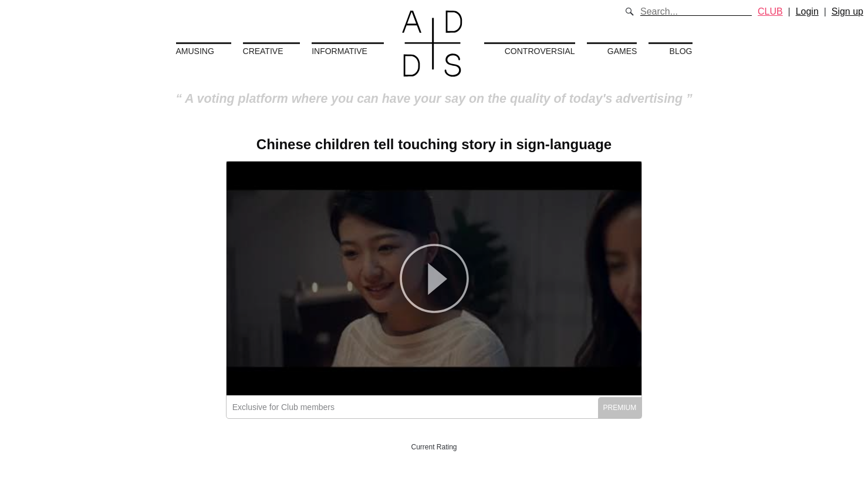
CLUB (770, 11)
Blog (681, 51)
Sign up (847, 11)
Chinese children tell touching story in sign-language (434, 144)
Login (807, 11)
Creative (263, 51)
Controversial (540, 51)
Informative (340, 51)
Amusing (195, 51)
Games (622, 51)
